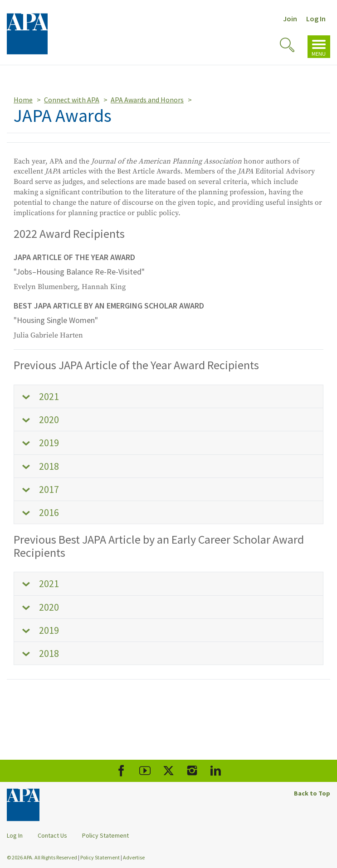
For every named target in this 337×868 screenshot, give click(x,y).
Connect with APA (72, 100)
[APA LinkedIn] (216, 771)
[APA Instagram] (192, 771)
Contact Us (52, 835)
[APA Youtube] (145, 771)
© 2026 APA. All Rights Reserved (42, 857)
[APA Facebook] (121, 771)
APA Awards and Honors (147, 100)
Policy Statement (105, 835)
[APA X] (168, 771)
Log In (316, 19)
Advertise (134, 857)
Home (23, 100)
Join (290, 19)
